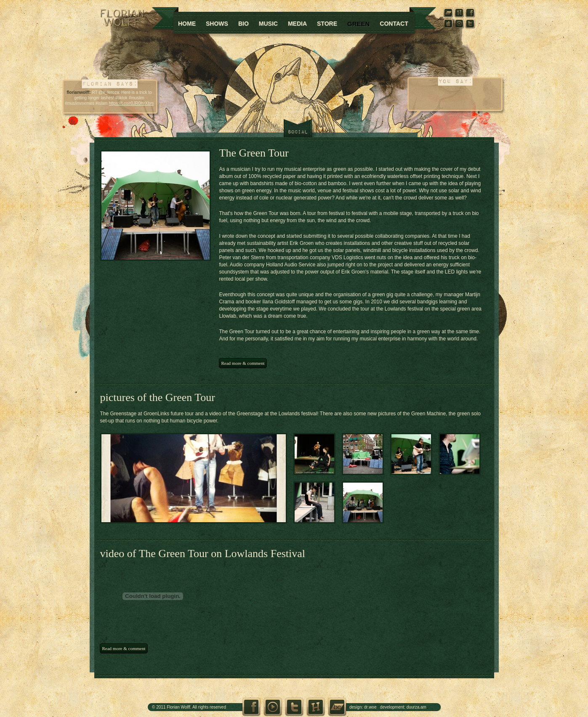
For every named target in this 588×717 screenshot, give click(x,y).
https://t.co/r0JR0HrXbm (131, 103)
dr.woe (370, 707)
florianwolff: (78, 92)
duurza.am (416, 707)
